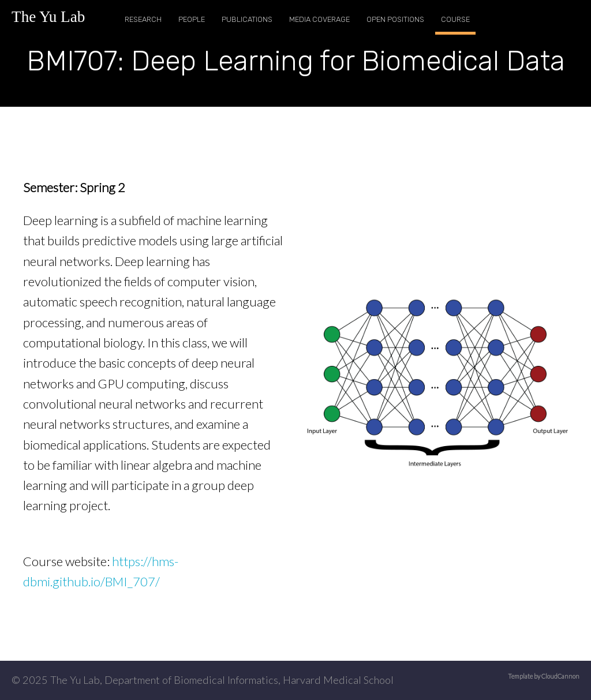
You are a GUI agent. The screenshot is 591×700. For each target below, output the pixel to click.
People (192, 19)
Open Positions (395, 19)
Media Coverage (319, 19)
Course (455, 19)
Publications (247, 19)
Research (143, 19)
